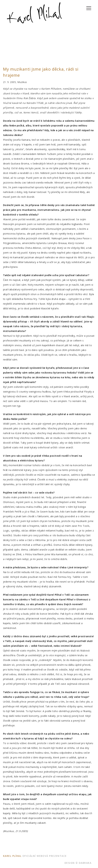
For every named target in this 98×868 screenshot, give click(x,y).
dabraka (85, 863)
